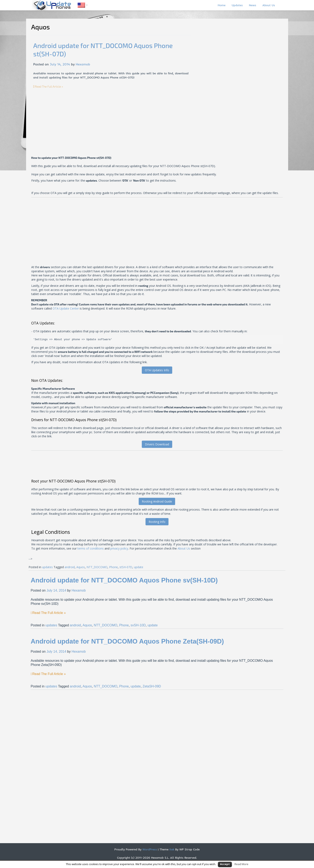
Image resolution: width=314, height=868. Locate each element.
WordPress (149, 849)
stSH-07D (126, 567)
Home (222, 5)
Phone (113, 567)
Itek (171, 849)
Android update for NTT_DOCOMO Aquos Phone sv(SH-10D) (124, 580)
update (139, 567)
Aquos (81, 567)
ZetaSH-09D (152, 686)
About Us (269, 5)
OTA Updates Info (157, 370)
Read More (241, 864)
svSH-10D (138, 625)
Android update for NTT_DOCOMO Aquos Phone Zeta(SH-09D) (127, 641)
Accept (225, 864)
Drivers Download (157, 444)
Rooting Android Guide (157, 501)
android (70, 567)
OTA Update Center (66, 308)
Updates (237, 5)
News (253, 5)
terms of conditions (91, 548)
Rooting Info (157, 522)
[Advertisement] (68, 118)
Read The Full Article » (49, 86)
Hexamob (83, 64)
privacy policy (119, 548)
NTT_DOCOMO (97, 567)
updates (47, 567)
